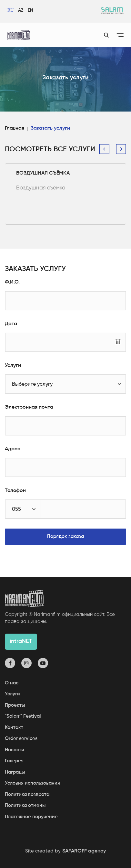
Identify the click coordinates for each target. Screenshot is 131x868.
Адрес (13, 449)
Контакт (14, 728)
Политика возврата (27, 794)
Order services (21, 739)
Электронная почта (29, 407)
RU (10, 10)
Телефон (15, 491)
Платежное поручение (31, 817)
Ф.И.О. (12, 282)
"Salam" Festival (23, 716)
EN (30, 10)
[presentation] (104, 149)
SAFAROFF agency (84, 851)
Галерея (14, 761)
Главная (15, 128)
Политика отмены (25, 805)
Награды (15, 772)
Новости (15, 750)
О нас (12, 683)
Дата (11, 324)
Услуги (13, 366)
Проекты (15, 705)
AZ (21, 10)
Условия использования (32, 783)
